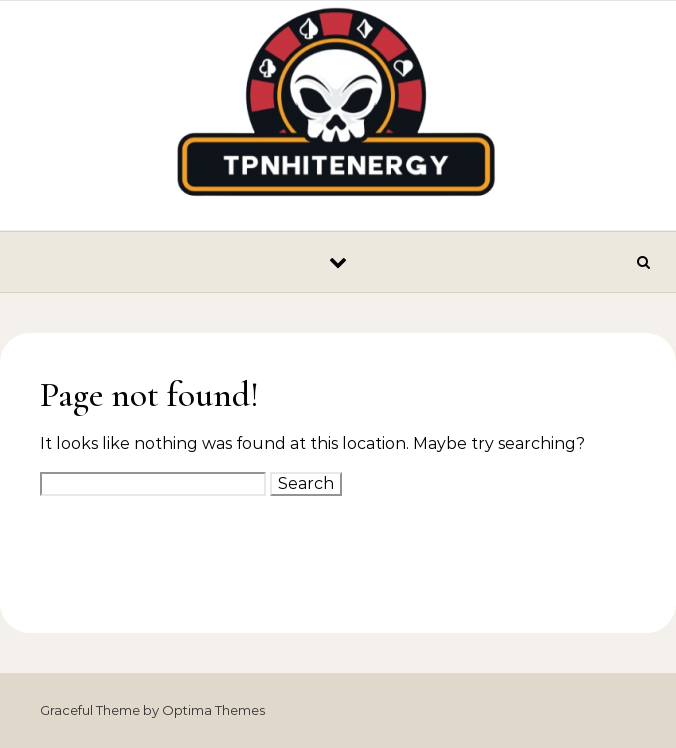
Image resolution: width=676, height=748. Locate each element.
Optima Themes (213, 710)
